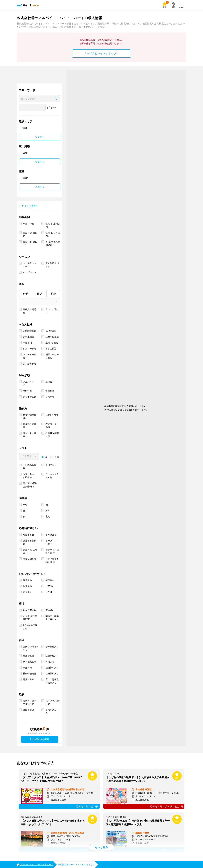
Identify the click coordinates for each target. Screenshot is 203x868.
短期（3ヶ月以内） (53, 234)
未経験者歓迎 (30, 331)
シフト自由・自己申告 (30, 476)
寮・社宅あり (30, 662)
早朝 (25, 505)
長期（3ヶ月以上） (30, 244)
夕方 (48, 511)
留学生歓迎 (51, 349)
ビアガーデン (30, 272)
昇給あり (50, 662)
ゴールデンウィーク (30, 265)
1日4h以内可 (52, 415)
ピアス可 (50, 586)
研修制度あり (52, 647)
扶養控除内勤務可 (30, 417)
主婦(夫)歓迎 (52, 343)
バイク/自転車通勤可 (30, 618)
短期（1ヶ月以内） (30, 234)
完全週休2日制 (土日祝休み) (30, 485)
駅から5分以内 (30, 610)
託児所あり (29, 679)
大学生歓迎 (29, 337)
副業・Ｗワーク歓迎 (52, 356)
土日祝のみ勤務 (30, 467)
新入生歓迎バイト (52, 265)
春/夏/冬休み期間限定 (53, 244)
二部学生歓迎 (52, 337)
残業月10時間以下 (52, 435)
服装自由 (27, 586)
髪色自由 (27, 580)
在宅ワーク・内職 (52, 426)
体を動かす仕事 (30, 426)
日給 (40, 294)
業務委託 (50, 397)
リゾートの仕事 (30, 435)
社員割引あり (52, 668)
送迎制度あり (52, 656)
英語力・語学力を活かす (30, 702)
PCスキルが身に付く (30, 627)
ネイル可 (27, 592)
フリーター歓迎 (30, 356)
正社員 (49, 382)
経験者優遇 (29, 710)
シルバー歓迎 (30, 349)
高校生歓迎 (51, 331)
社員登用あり (52, 674)
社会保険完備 (30, 674)
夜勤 (48, 517)
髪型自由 (50, 580)
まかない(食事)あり (30, 648)
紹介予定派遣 (30, 397)
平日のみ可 (51, 465)
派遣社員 (50, 391)
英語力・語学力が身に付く (52, 618)
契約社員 (27, 391)
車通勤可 (50, 610)
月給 (53, 294)
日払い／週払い (52, 311)
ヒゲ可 (49, 592)
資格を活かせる (52, 712)
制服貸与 (27, 668)
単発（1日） (29, 224)
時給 (26, 294)
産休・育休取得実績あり (52, 681)
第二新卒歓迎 (30, 364)
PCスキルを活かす (53, 702)
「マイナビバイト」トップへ (101, 53)
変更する (40, 137)
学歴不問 (27, 343)
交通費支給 (29, 656)
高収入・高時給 (30, 311)
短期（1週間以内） (53, 225)
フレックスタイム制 (52, 476)
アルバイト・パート (30, 383)
